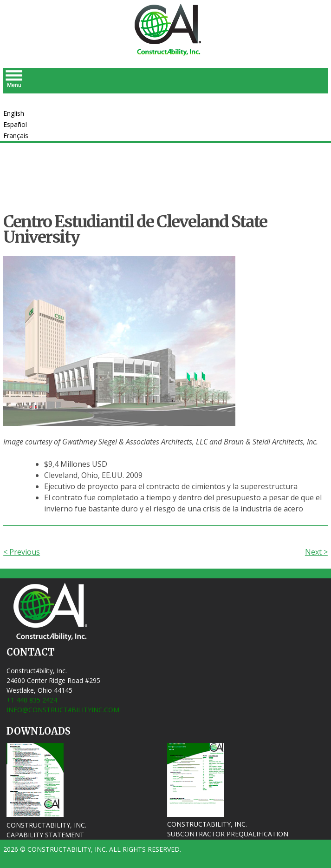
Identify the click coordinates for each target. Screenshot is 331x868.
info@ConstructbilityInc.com (63, 710)
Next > (316, 552)
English (14, 113)
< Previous (22, 552)
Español (15, 124)
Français (16, 136)
